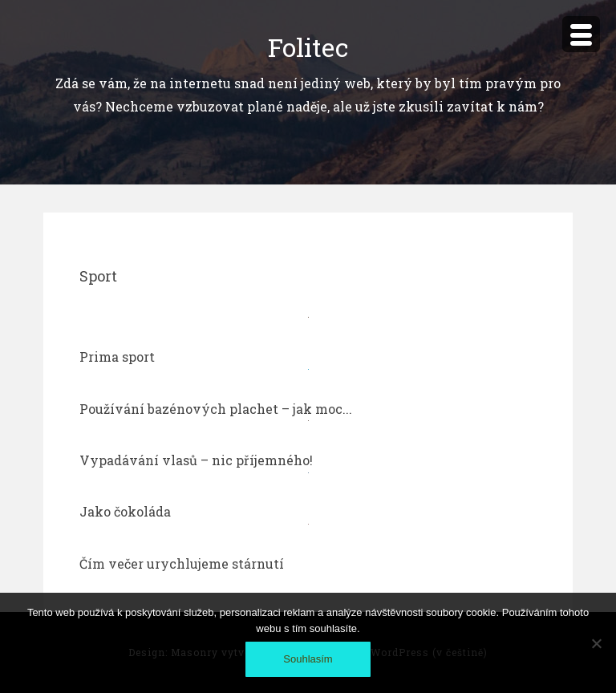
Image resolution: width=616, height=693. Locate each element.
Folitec (308, 47)
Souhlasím (308, 659)
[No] (596, 643)
